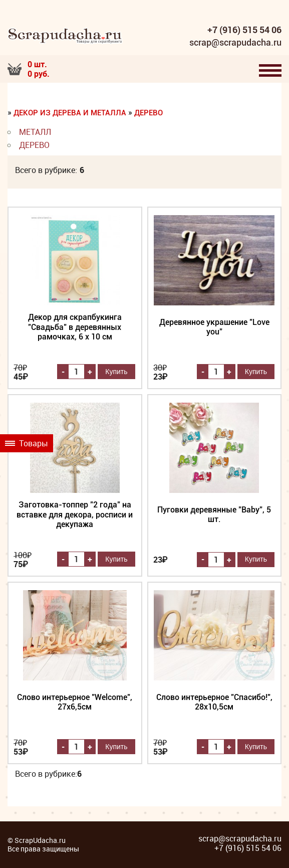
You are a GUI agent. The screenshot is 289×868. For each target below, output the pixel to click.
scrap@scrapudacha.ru (235, 43)
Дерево (149, 113)
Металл (35, 132)
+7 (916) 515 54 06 (244, 30)
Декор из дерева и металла (70, 113)
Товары (27, 443)
